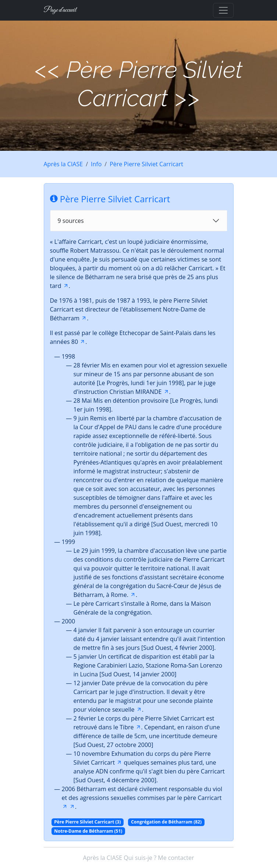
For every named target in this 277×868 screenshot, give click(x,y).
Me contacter (176, 858)
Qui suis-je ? (140, 858)
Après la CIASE (63, 164)
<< (47, 70)
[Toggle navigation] (223, 10)
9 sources (71, 221)
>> (187, 98)
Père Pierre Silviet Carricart (146, 164)
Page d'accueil (60, 10)
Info (96, 164)
